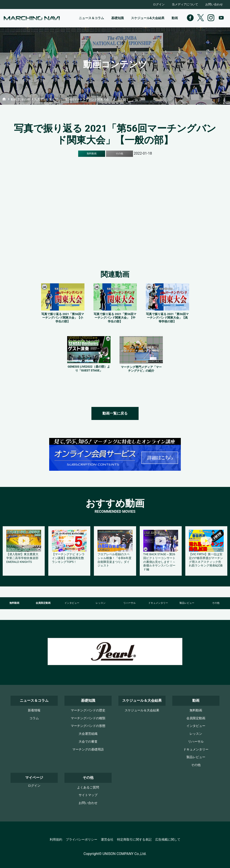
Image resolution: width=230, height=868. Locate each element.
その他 (216, 603)
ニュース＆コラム (91, 18)
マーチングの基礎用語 (88, 749)
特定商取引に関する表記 (134, 840)
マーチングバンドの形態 (88, 726)
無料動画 (14, 603)
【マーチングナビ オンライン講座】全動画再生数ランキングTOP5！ (68, 558)
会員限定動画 (43, 603)
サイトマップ (88, 795)
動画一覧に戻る (115, 413)
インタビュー (72, 603)
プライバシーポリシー (82, 840)
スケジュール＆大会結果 (142, 710)
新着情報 (34, 710)
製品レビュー (187, 603)
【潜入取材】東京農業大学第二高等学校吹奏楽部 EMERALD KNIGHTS (22, 558)
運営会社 (107, 840)
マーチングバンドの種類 (88, 718)
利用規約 (56, 840)
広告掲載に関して (168, 840)
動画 (175, 18)
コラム (34, 718)
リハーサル (129, 603)
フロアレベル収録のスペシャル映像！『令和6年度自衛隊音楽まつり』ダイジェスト (114, 560)
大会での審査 (88, 742)
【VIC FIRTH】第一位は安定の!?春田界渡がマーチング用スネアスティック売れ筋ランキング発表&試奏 (206, 560)
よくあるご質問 (88, 787)
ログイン (159, 4)
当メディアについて (185, 4)
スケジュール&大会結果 (148, 18)
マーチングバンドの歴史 (88, 710)
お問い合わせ (214, 4)
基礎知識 (117, 18)
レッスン (101, 603)
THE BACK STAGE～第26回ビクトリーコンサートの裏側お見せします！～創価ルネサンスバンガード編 (159, 562)
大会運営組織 (88, 734)
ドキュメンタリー (158, 603)
